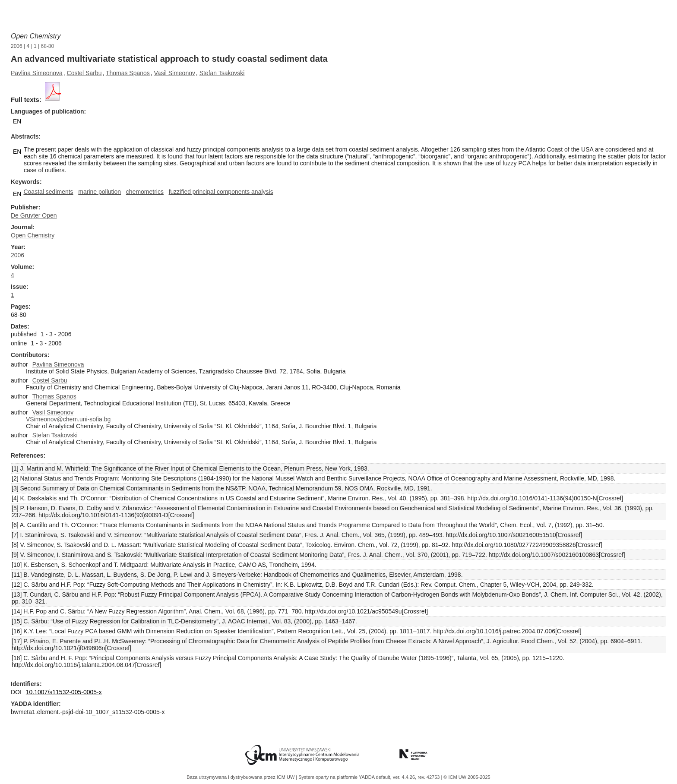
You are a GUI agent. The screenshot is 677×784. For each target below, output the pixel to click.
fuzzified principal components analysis (221, 192)
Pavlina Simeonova (37, 73)
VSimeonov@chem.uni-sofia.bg (68, 419)
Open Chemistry (36, 36)
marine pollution (100, 192)
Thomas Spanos (128, 73)
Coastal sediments (48, 192)
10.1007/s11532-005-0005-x (64, 692)
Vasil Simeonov (175, 73)
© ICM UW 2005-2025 (467, 777)
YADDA (367, 777)
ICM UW (286, 777)
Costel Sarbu (84, 73)
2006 (17, 46)
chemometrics (145, 192)
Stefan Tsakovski (222, 73)
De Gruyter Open (34, 215)
